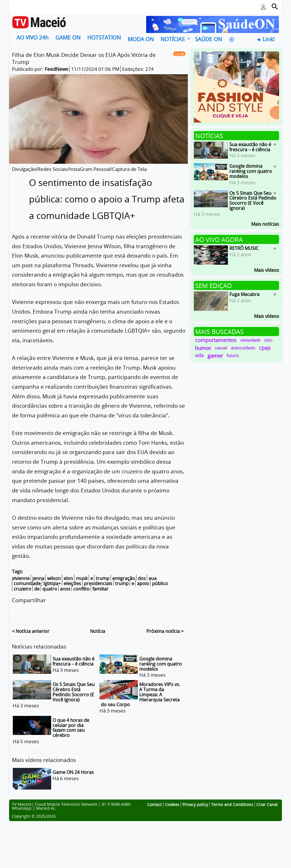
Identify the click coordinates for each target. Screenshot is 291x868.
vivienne (21, 578)
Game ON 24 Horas (73, 771)
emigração (124, 578)
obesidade (250, 340)
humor (203, 348)
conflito (81, 589)
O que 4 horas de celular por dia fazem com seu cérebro (71, 727)
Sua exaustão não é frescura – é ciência (73, 660)
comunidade (27, 583)
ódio (268, 340)
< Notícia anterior (31, 630)
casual (221, 348)
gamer (215, 356)
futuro (233, 355)
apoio (143, 583)
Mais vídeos (267, 270)
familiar (100, 589)
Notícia (98, 630)
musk (82, 578)
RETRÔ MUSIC (244, 248)
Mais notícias (265, 224)
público (160, 583)
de (37, 589)
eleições (72, 583)
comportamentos (216, 340)
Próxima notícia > (165, 630)
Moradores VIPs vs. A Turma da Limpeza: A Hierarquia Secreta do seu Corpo (141, 694)
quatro (50, 589)
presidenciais (98, 583)
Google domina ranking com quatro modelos (161, 663)
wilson (54, 578)
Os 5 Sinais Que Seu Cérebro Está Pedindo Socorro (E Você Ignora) (74, 691)
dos (142, 578)
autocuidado (243, 348)
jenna (38, 578)
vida (199, 355)
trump (103, 578)
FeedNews (56, 69)
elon (68, 578)
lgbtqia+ (52, 583)
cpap (265, 348)
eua (153, 578)
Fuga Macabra (244, 294)
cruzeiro (22, 589)
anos (65, 589)
